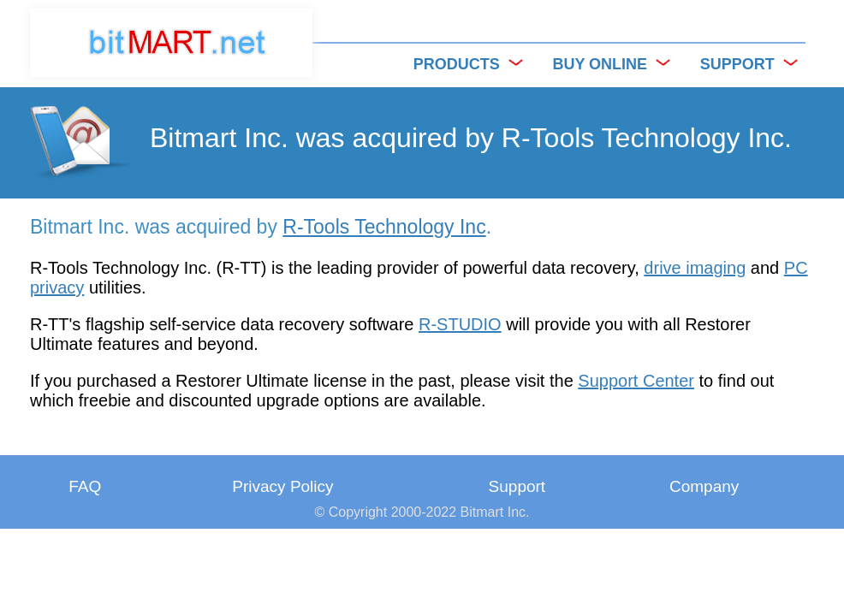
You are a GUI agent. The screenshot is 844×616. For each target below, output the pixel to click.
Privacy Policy (282, 486)
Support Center (636, 381)
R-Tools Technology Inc (384, 227)
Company (704, 486)
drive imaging (695, 268)
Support (517, 486)
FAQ (85, 486)
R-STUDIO (460, 324)
